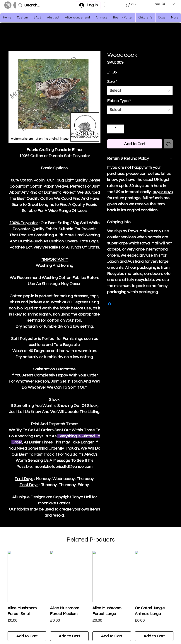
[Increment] (120, 129)
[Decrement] (111, 129)
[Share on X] (117, 304)
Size (112, 82)
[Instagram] (8, 5)
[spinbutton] (116, 129)
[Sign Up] (112, 4)
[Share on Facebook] (110, 304)
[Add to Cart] (27, 636)
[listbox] (165, 4)
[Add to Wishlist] (168, 144)
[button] (134, 4)
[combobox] (140, 91)
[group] (90, 596)
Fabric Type (119, 101)
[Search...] (44, 5)
